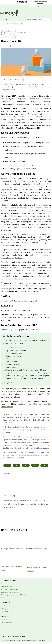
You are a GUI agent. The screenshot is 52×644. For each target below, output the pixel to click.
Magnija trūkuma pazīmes (12, 549)
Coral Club (40, 3)
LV (33, 6)
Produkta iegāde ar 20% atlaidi (12, 80)
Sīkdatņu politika (7, 609)
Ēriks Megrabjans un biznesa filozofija (14, 595)
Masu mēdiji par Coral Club (10, 592)
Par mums (4, 584)
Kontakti (4, 598)
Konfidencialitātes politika (10, 606)
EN (43, 6)
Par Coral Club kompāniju (10, 589)
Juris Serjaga (11, 35)
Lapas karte (5, 612)
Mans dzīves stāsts (7, 587)
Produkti (10, 24)
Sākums (4, 24)
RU (38, 6)
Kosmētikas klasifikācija (36, 549)
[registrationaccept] (4, 383)
